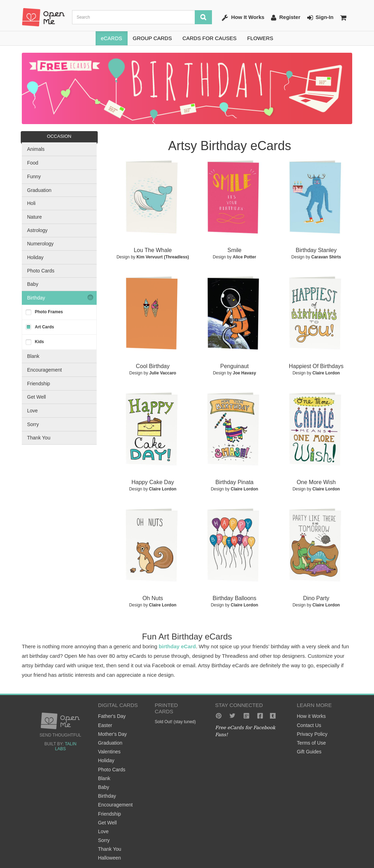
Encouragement (44, 370)
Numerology (40, 244)
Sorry (33, 424)
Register (286, 18)
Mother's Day (112, 734)
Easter (105, 725)
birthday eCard (177, 646)
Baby (33, 284)
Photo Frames (49, 312)
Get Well (36, 397)
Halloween (109, 858)
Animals (36, 149)
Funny (34, 176)
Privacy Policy (312, 734)
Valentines (109, 752)
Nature (34, 217)
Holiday (35, 257)
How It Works (243, 18)
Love (32, 411)
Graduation (39, 190)
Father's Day (112, 716)
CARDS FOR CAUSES (209, 38)
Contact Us (309, 725)
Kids (39, 342)
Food (33, 163)
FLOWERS (260, 38)
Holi (31, 203)
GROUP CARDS (152, 38)
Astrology (37, 230)
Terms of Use (311, 743)
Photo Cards (41, 271)
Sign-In (320, 18)
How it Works (311, 716)
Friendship (38, 384)
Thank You (39, 438)
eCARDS (112, 38)
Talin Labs (66, 746)
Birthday (36, 298)
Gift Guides (309, 752)
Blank (33, 356)
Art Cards (44, 327)
